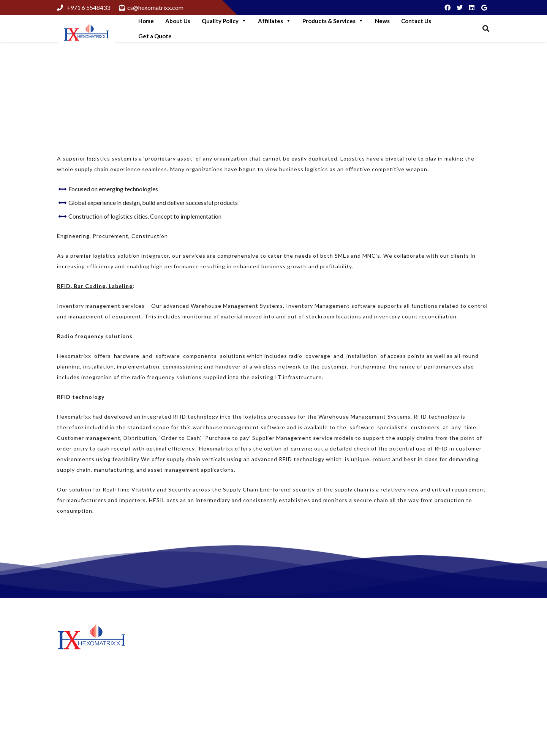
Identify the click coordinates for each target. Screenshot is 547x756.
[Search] (486, 29)
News (382, 21)
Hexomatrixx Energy (310, 678)
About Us (178, 21)
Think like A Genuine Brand (205, 710)
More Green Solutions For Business (215, 664)
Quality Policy (224, 21)
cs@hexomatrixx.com (446, 705)
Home (146, 21)
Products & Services (333, 21)
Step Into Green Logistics (202, 644)
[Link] (86, 33)
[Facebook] (447, 8)
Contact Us (416, 21)
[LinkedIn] (472, 8)
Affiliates (274, 21)
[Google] (484, 8)
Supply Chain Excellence (122, 85)
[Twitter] (460, 8)
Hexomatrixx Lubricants (314, 655)
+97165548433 (438, 680)
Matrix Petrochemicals (313, 666)
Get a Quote (155, 36)
